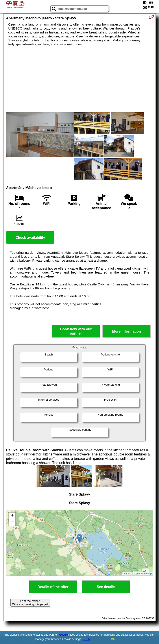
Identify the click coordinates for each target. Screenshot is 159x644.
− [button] (12, 522)
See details (106, 587)
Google (64, 635)
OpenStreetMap (143, 574)
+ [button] (12, 516)
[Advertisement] (79, 79)
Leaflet (127, 574)
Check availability (30, 238)
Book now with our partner (76, 331)
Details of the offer (53, 587)
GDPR (86, 639)
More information (127, 331)
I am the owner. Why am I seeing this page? (30, 603)
